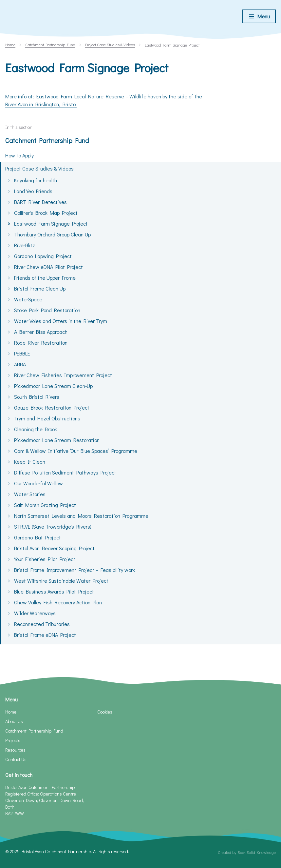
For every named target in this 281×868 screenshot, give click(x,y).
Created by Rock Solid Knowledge (247, 852)
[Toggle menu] (259, 16)
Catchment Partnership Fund (47, 140)
